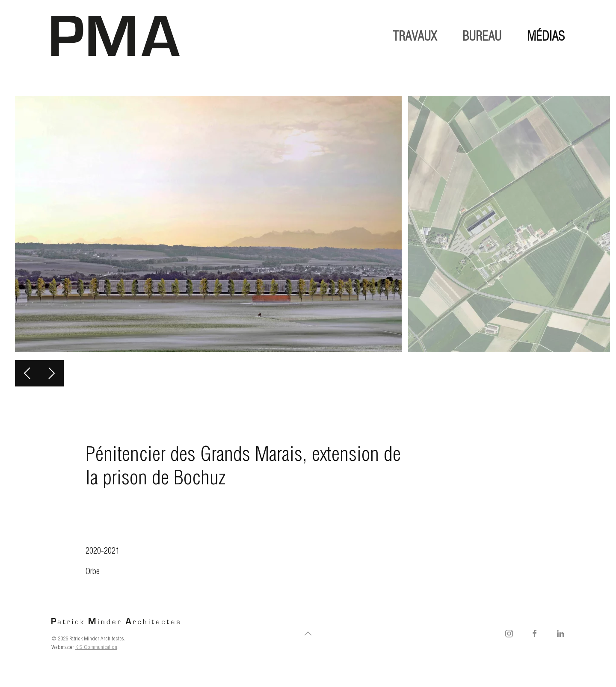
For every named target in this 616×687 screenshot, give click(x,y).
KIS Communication (96, 647)
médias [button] (546, 36)
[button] (27, 373)
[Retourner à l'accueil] (115, 36)
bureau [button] (482, 36)
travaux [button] (415, 36)
